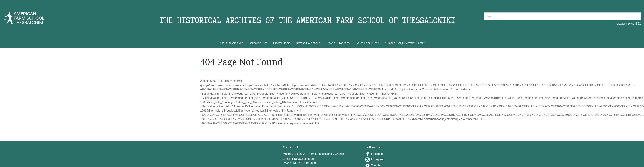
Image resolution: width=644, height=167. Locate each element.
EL (639, 24)
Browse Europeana (338, 43)
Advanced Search (626, 24)
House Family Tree (367, 43)
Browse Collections (308, 43)
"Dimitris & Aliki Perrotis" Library (405, 43)
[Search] (562, 16)
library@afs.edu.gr (303, 159)
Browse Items (282, 43)
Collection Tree (258, 43)
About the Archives (231, 43)
